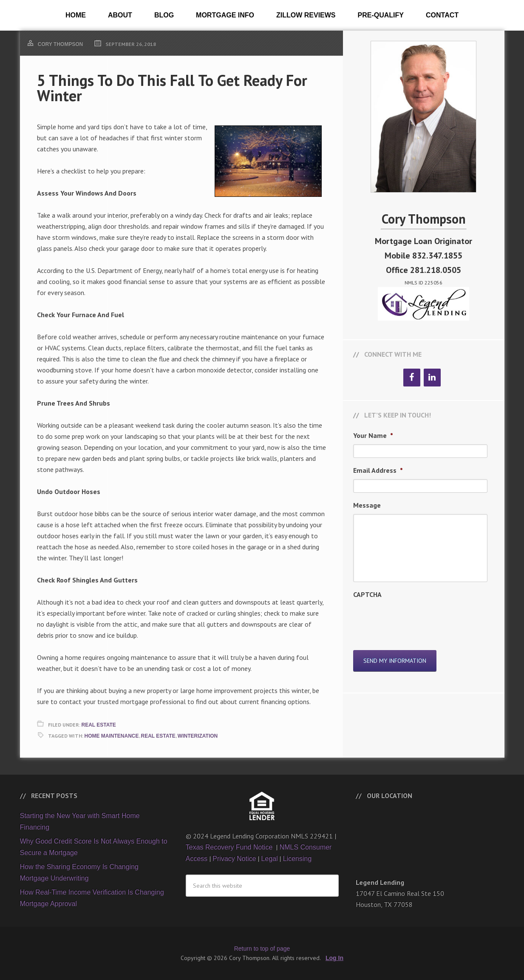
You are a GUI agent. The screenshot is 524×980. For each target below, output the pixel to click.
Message (367, 505)
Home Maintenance (112, 736)
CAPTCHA (367, 594)
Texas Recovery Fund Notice (230, 847)
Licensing (297, 859)
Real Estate (99, 725)
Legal (269, 859)
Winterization (198, 736)
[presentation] (418, 620)
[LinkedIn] (432, 378)
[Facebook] (412, 378)
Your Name (373, 435)
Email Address (378, 470)
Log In (334, 958)
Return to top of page (262, 949)
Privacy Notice (234, 859)
